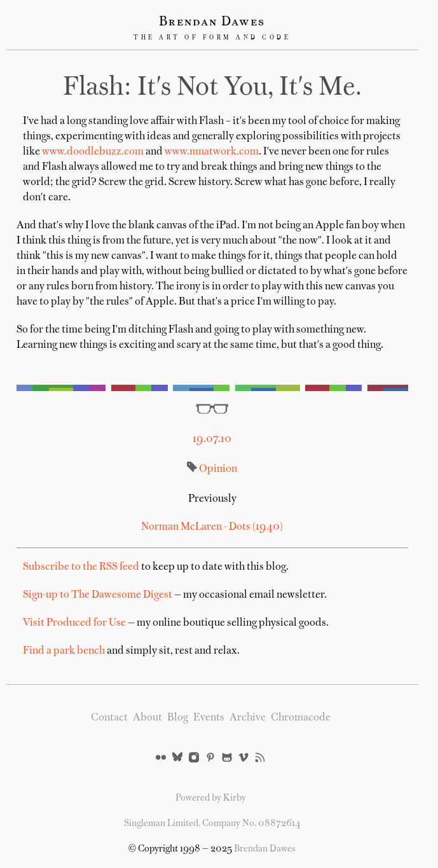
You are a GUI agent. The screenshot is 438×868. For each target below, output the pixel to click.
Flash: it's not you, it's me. (212, 88)
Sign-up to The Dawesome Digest (98, 595)
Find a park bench (64, 651)
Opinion (218, 469)
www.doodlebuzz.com (93, 152)
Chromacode (301, 718)
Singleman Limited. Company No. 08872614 (212, 823)
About (147, 718)
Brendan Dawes (212, 22)
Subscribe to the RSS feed (81, 567)
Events (209, 718)
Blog (178, 718)
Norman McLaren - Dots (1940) (212, 527)
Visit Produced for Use (74, 623)
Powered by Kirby (211, 798)
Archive (248, 718)
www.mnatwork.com (212, 152)
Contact (109, 718)
